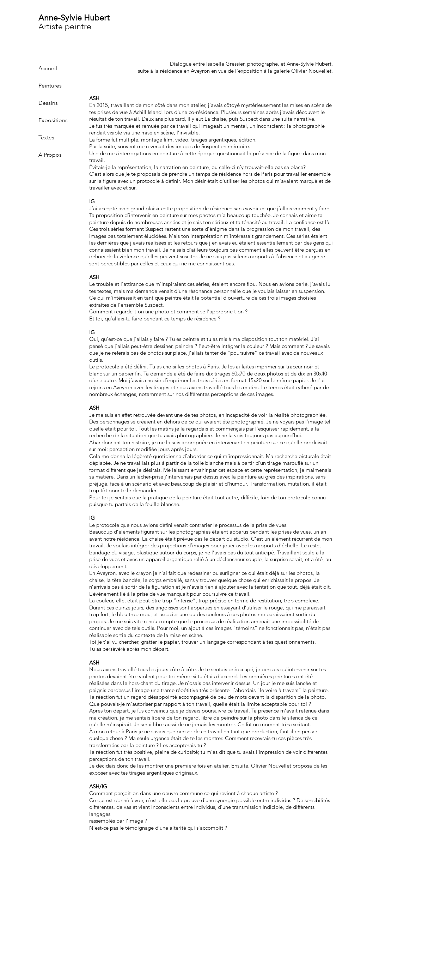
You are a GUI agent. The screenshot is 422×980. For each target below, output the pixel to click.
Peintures (50, 86)
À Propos (50, 155)
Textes (46, 137)
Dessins (48, 103)
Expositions (53, 120)
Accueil (48, 68)
